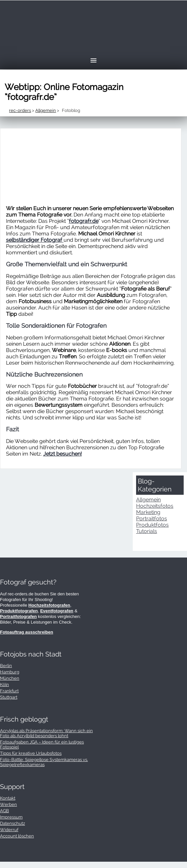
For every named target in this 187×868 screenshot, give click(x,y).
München (10, 678)
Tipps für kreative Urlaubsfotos (31, 753)
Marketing (148, 512)
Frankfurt (9, 691)
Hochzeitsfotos (155, 506)
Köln (4, 685)
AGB (4, 811)
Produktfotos (152, 525)
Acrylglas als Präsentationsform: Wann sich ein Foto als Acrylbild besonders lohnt (46, 733)
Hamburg (10, 672)
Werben (8, 804)
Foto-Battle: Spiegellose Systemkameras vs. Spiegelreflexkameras (44, 762)
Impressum (11, 817)
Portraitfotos (152, 519)
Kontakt (8, 798)
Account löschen (17, 836)
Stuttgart (9, 697)
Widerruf (9, 830)
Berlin (6, 666)
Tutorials (147, 531)
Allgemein (148, 500)
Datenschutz (12, 823)
